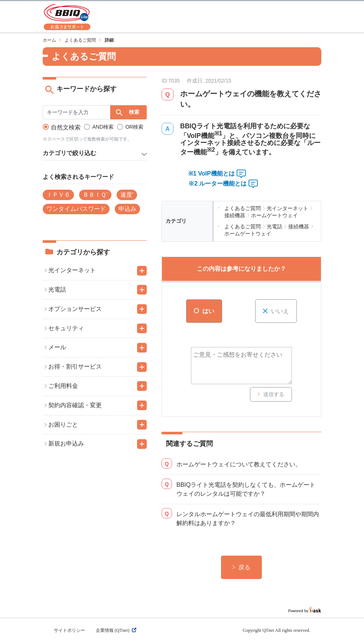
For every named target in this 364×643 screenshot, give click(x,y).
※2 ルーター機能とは (217, 184)
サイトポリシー (69, 630)
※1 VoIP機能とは (212, 173)
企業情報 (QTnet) (116, 630)
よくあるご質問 (80, 40)
